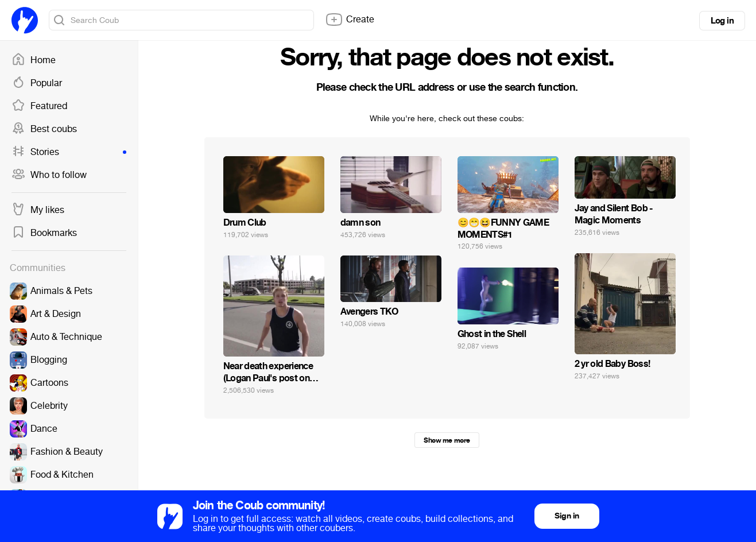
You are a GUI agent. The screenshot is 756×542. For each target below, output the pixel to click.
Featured (39, 106)
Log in (722, 21)
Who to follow (49, 175)
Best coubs (44, 129)
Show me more (447, 440)
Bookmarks (44, 233)
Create (350, 20)
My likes (38, 210)
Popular (37, 83)
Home (34, 60)
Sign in (567, 516)
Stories (69, 152)
